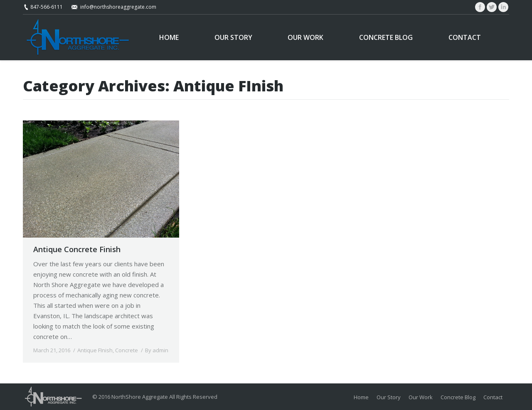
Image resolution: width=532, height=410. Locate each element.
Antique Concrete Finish (77, 249)
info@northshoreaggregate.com (118, 7)
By (157, 350)
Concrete (127, 350)
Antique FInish (95, 350)
